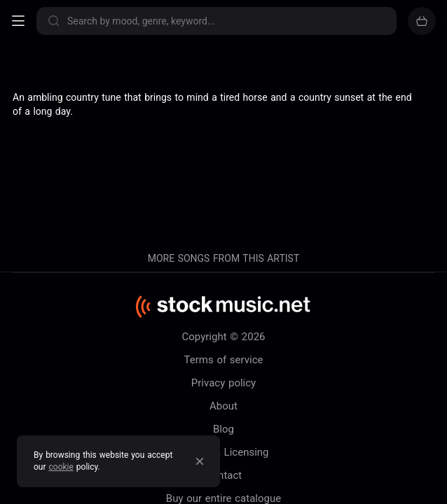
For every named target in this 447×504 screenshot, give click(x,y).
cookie (61, 467)
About (224, 406)
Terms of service (224, 360)
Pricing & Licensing (223, 452)
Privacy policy (224, 383)
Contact (224, 475)
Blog (224, 429)
